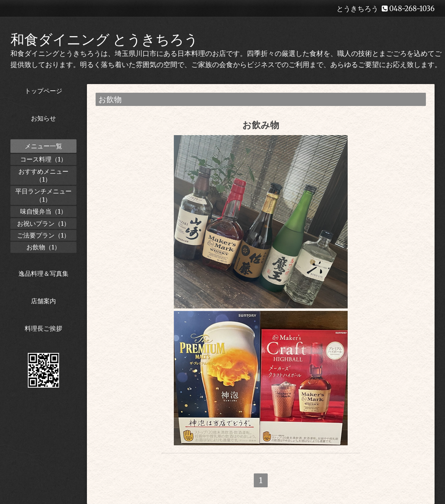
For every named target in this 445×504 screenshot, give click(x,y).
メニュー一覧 (43, 146)
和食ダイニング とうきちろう (104, 40)
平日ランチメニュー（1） (43, 195)
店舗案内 (43, 301)
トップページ (43, 91)
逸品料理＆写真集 (43, 274)
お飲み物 (261, 125)
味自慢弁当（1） (43, 211)
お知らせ (43, 118)
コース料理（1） (43, 159)
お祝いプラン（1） (43, 224)
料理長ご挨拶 (43, 328)
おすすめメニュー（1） (43, 175)
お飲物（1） (43, 247)
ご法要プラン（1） (43, 235)
